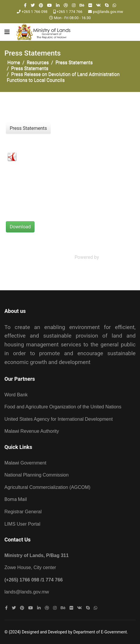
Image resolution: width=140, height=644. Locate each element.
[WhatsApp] (114, 5)
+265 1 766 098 (35, 12)
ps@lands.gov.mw (108, 12)
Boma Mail (16, 499)
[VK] (98, 5)
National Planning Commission (37, 475)
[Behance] (82, 5)
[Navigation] (7, 32)
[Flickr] (90, 5)
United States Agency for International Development (59, 419)
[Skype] (107, 5)
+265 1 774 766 (69, 12)
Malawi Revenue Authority (32, 431)
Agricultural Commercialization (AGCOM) (47, 487)
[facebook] (25, 5)
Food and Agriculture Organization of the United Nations (64, 407)
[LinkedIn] (58, 5)
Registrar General (23, 512)
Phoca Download (118, 257)
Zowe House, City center (30, 567)
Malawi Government (25, 463)
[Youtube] (50, 5)
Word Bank (16, 395)
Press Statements (28, 128)
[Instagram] (74, 5)
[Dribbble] (66, 5)
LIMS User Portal (22, 524)
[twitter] (33, 5)
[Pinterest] (41, 5)
